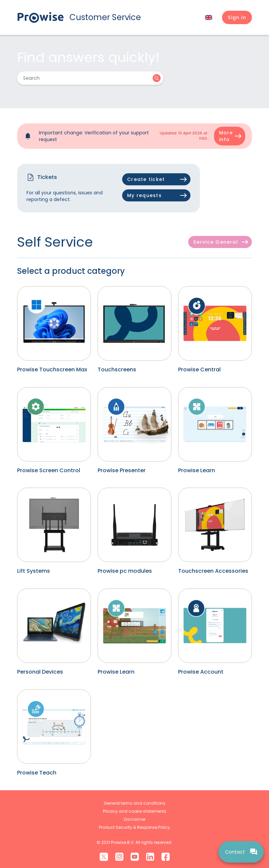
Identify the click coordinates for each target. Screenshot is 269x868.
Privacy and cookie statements (135, 811)
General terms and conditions (134, 803)
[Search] (86, 78)
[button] (237, 17)
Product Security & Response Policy (134, 827)
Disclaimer (135, 819)
